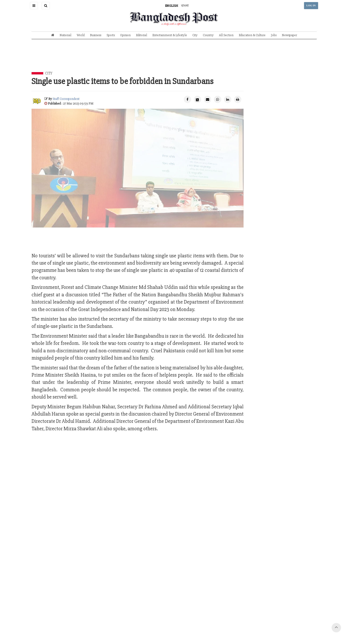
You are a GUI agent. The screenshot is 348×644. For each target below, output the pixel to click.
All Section (226, 35)
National (65, 35)
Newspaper (289, 35)
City (195, 35)
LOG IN (311, 5)
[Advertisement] (174, 59)
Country (208, 35)
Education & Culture (252, 35)
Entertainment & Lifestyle (170, 35)
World (81, 35)
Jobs (274, 35)
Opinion (125, 35)
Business (96, 35)
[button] (34, 6)
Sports (111, 35)
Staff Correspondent (66, 99)
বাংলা (185, 6)
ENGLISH (172, 6)
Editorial (142, 35)
